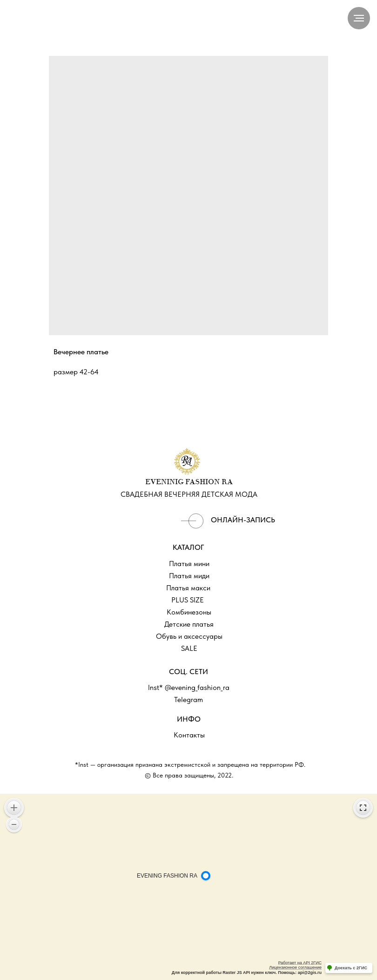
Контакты (189, 735)
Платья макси (188, 588)
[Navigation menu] (359, 18)
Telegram (188, 700)
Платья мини (189, 564)
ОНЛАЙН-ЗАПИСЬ (243, 520)
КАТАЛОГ (188, 547)
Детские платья (189, 624)
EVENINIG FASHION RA (189, 482)
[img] (192, 521)
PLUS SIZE (188, 600)
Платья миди (189, 576)
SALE (189, 648)
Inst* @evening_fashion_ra (189, 687)
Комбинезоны (189, 612)
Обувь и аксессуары (189, 636)
